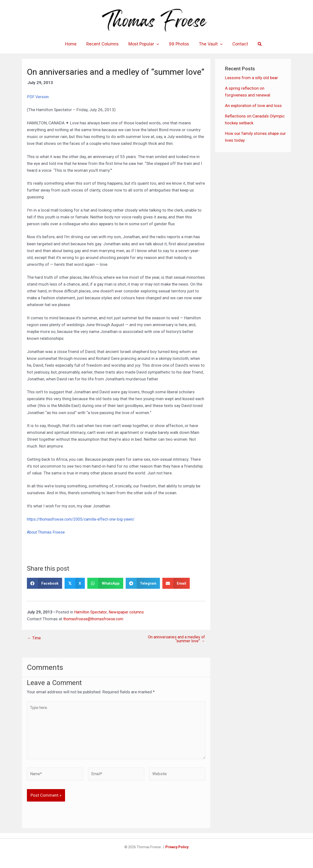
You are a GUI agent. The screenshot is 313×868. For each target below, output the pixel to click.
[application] (157, 44)
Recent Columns (105, 44)
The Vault (208, 44)
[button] (256, 44)
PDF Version (38, 97)
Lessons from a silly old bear (252, 78)
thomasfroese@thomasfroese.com (96, 619)
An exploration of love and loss (253, 106)
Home (74, 44)
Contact (236, 44)
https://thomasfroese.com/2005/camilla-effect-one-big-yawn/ (85, 519)
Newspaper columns (130, 612)
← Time (35, 638)
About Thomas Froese (47, 532)
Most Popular (144, 44)
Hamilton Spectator (92, 612)
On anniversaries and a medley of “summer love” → (177, 639)
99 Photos (178, 44)
